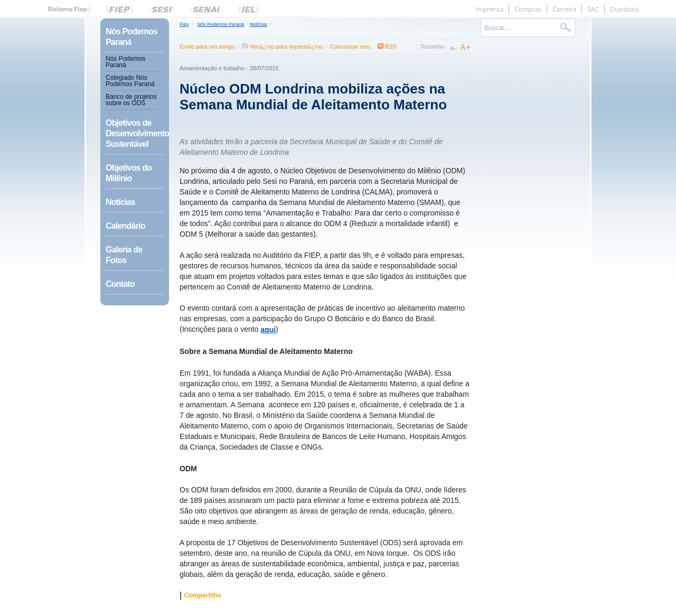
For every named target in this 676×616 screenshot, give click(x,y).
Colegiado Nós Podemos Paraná (130, 81)
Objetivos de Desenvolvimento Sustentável (135, 133)
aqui (268, 330)
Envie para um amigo (207, 46)
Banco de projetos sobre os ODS (131, 100)
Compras (528, 9)
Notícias (120, 202)
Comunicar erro (350, 46)
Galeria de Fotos (124, 255)
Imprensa (489, 9)
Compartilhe (203, 595)
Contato (120, 284)
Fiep (184, 24)
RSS (391, 46)
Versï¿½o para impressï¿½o (286, 46)
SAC (593, 9)
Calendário (125, 226)
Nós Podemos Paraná (132, 37)
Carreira (564, 9)
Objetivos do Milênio (129, 173)
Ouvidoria (625, 9)
